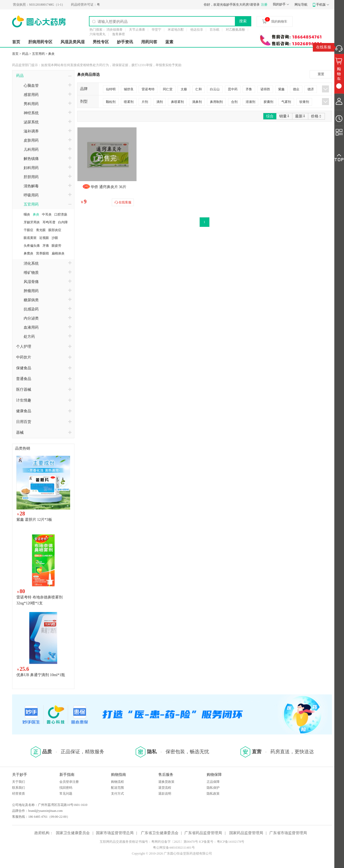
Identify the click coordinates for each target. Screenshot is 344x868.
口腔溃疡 (61, 214)
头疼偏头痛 (32, 246)
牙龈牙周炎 (32, 222)
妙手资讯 (125, 42)
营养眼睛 (42, 253)
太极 (184, 89)
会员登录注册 (69, 782)
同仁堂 (168, 89)
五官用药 (38, 54)
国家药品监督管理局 (246, 833)
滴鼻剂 (197, 102)
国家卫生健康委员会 (73, 833)
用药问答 (149, 42)
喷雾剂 (129, 102)
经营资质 (19, 794)
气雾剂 (286, 102)
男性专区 (101, 42)
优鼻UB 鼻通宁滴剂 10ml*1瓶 (41, 675)
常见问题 (66, 794)
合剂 (234, 102)
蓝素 (169, 42)
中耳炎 (47, 214)
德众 (296, 89)
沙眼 (55, 238)
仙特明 (111, 89)
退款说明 (165, 794)
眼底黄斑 (30, 238)
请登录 (255, 5)
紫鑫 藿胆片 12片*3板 (34, 520)
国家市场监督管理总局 (115, 833)
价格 (316, 116)
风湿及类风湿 (73, 42)
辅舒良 (129, 89)
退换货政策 (166, 782)
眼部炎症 (55, 230)
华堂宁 (156, 30)
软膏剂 (304, 102)
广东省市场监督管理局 (288, 833)
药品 (25, 54)
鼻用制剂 (216, 102)
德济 (311, 89)
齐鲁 (249, 89)
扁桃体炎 (58, 253)
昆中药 (233, 89)
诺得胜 (265, 89)
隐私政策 (213, 794)
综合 (270, 116)
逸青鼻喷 (119, 34)
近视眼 (44, 238)
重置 (321, 74)
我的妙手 (279, 4)
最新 (300, 116)
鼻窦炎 (28, 253)
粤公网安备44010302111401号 (174, 848)
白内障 (63, 222)
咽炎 (27, 214)
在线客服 (324, 47)
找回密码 (66, 788)
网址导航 (301, 5)
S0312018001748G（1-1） (49, 5)
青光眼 (41, 230)
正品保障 (213, 782)
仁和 (199, 89)
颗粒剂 (111, 102)
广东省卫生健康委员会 (160, 833)
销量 (284, 116)
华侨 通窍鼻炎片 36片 (108, 187)
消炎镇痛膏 (114, 30)
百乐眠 (214, 30)
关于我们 (19, 782)
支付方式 (117, 794)
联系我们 (19, 788)
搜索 (243, 21)
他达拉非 (197, 30)
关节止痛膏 (137, 30)
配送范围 (117, 788)
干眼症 (28, 230)
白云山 (215, 89)
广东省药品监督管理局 (203, 833)
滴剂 (160, 102)
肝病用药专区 (40, 42)
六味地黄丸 (98, 34)
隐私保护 (213, 788)
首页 (16, 42)
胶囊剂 (268, 102)
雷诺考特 (148, 89)
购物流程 (117, 782)
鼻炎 (51, 54)
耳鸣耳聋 (49, 222)
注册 (264, 5)
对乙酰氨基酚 (235, 30)
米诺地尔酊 (176, 30)
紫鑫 (281, 89)
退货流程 (165, 788)
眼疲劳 (56, 246)
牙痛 (46, 246)
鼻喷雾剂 (177, 102)
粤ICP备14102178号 (231, 842)
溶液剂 (250, 102)
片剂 (145, 102)
